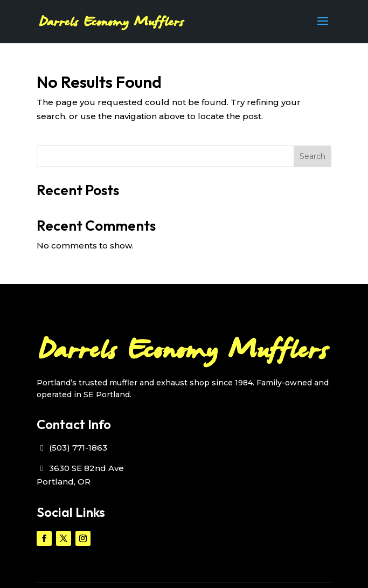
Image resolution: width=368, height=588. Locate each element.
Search (313, 156)
